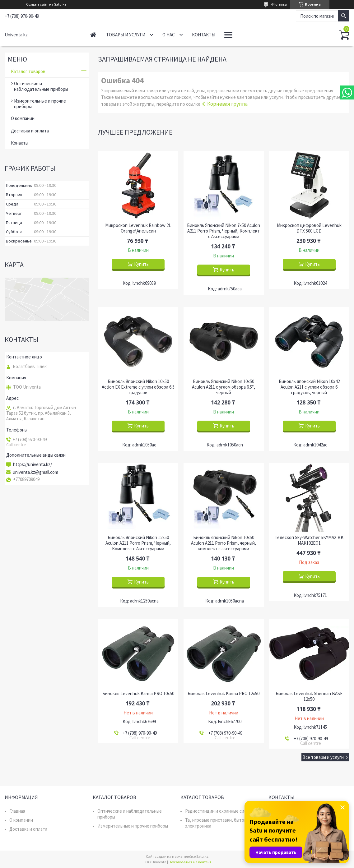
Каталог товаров (28, 71)
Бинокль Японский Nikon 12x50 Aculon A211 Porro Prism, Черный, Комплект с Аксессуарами (138, 543)
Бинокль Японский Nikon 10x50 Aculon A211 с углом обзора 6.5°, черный (224, 387)
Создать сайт (37, 4)
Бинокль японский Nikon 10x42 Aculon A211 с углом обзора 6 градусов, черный (309, 387)
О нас (169, 35)
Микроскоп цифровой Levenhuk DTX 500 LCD (309, 228)
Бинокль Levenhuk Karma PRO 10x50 (138, 694)
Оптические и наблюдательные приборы (41, 86)
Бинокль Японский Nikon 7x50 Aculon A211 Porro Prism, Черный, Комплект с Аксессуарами (224, 231)
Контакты (204, 35)
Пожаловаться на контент (190, 862)
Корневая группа (227, 104)
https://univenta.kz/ (33, 464)
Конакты (20, 143)
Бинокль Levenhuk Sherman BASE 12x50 (309, 696)
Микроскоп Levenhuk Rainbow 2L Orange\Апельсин (138, 228)
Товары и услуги (126, 35)
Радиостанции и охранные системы (221, 811)
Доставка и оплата (30, 131)
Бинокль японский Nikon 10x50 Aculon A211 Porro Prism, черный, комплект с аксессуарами (224, 543)
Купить (141, 264)
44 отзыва (279, 4)
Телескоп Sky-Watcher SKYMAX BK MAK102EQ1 (309, 540)
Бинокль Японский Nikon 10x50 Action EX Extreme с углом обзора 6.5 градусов (138, 387)
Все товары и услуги (323, 757)
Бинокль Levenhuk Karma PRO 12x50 (224, 694)
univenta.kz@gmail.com (35, 472)
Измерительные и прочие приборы (40, 104)
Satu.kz (202, 856)
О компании (23, 118)
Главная (93, 35)
